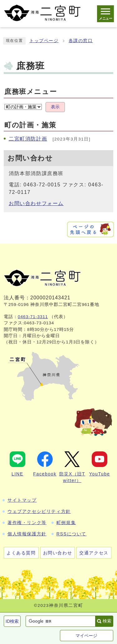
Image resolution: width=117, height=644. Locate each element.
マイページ (86, 636)
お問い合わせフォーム (36, 203)
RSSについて (71, 534)
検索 (107, 621)
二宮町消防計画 (28, 139)
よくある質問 (21, 553)
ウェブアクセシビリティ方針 (39, 511)
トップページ (44, 41)
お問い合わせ (58, 553)
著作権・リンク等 (27, 523)
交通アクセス (94, 553)
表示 (55, 107)
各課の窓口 (81, 41)
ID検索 (12, 621)
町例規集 (66, 523)
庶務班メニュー (31, 92)
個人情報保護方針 (27, 534)
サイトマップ (22, 500)
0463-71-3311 (33, 317)
